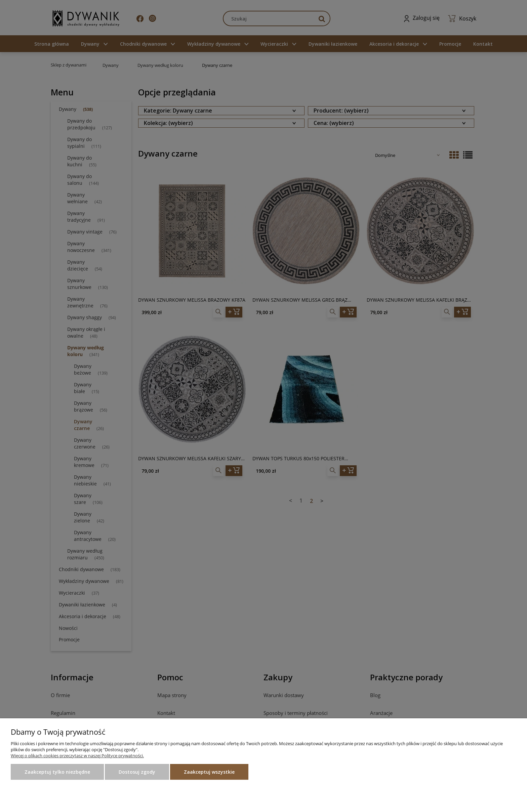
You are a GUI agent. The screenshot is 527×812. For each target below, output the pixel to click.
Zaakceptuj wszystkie (209, 772)
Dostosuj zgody (137, 772)
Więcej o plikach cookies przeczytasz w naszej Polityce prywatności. (77, 756)
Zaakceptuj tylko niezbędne (57, 772)
